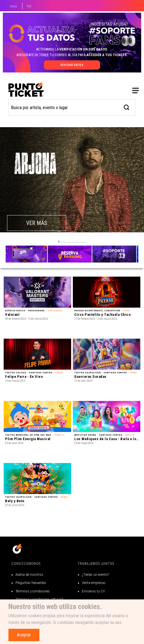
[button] (59, 242)
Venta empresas (94, 583)
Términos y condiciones (33, 591)
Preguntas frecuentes (31, 583)
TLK (29, 6)
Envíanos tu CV (93, 591)
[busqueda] (127, 107)
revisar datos (72, 65)
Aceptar (24, 635)
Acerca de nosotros (29, 574)
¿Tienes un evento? (95, 574)
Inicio (13, 6)
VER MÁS (37, 223)
